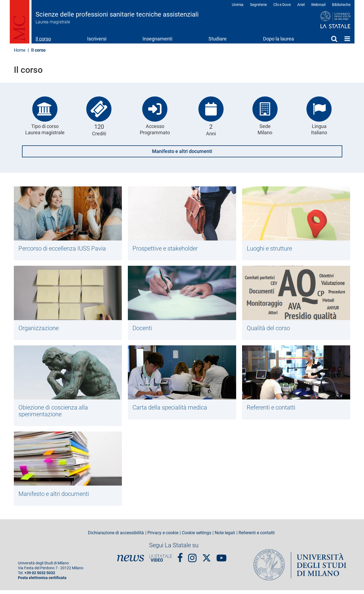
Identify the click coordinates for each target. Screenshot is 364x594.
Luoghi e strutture (271, 249)
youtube (221, 559)
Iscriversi (97, 39)
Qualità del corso (270, 329)
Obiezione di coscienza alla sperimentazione (56, 413)
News (131, 562)
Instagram (192, 559)
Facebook (180, 559)
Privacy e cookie (163, 537)
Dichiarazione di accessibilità (116, 537)
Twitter (207, 559)
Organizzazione (40, 329)
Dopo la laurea (278, 39)
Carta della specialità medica (172, 409)
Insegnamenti (157, 39)
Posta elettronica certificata (42, 582)
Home (347, 39)
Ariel (301, 5)
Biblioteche (341, 5)
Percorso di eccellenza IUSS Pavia (65, 249)
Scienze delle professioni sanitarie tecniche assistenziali (117, 14)
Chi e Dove (282, 5)
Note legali (225, 537)
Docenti (143, 329)
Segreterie (258, 5)
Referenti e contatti (273, 409)
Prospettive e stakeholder (167, 249)
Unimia (238, 5)
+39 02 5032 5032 (40, 577)
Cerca (334, 39)
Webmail (318, 5)
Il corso (43, 39)
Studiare (218, 39)
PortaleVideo (161, 562)
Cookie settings (197, 537)
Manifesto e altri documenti (182, 151)
